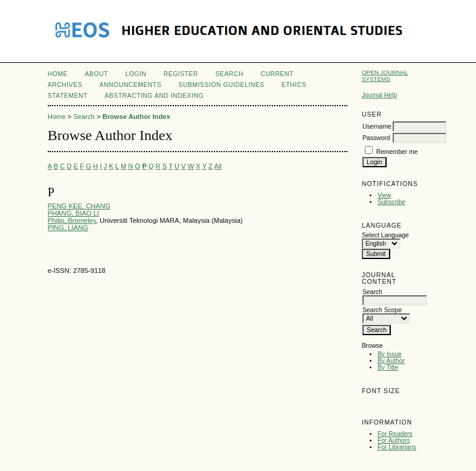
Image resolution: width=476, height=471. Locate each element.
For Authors (394, 441)
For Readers (395, 434)
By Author (391, 361)
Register (181, 74)
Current (277, 74)
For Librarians (397, 447)
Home (58, 74)
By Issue (390, 354)
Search (230, 74)
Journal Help (379, 95)
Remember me (397, 152)
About (97, 74)
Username (377, 127)
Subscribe (391, 202)
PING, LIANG (68, 228)
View (384, 195)
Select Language (385, 235)
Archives (65, 85)
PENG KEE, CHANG (79, 206)
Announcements (131, 85)
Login (136, 74)
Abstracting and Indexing (154, 96)
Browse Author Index (137, 117)
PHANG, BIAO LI (73, 213)
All (217, 166)
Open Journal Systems (385, 75)
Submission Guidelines (222, 85)
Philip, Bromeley (72, 220)
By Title (388, 367)
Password (376, 138)
